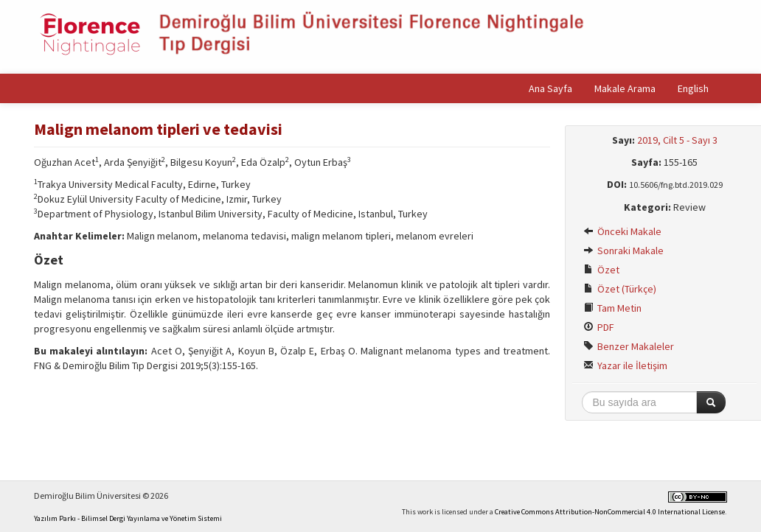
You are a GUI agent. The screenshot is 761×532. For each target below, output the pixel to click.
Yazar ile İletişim (625, 365)
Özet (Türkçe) (620, 289)
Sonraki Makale (623, 251)
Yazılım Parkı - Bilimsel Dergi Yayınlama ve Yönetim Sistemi (128, 518)
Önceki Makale (622, 231)
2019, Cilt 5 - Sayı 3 (677, 140)
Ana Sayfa (550, 88)
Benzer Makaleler (629, 346)
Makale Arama (625, 88)
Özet (601, 270)
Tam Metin (612, 308)
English (693, 88)
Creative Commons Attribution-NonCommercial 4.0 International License (610, 512)
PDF (599, 327)
